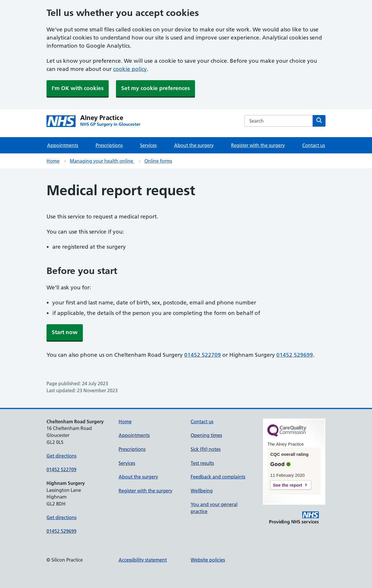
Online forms (158, 161)
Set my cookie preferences (155, 88)
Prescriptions (109, 145)
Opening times (206, 435)
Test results (202, 463)
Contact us (314, 145)
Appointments (63, 145)
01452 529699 (295, 355)
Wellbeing (202, 491)
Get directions (61, 456)
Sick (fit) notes (206, 449)
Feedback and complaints (218, 477)
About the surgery (194, 145)
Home (53, 161)
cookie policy (130, 69)
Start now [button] (65, 332)
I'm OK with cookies (78, 88)
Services (148, 145)
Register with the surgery (258, 145)
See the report (288, 485)
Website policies (208, 560)
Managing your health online (102, 161)
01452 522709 (203, 355)
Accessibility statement (143, 560)
